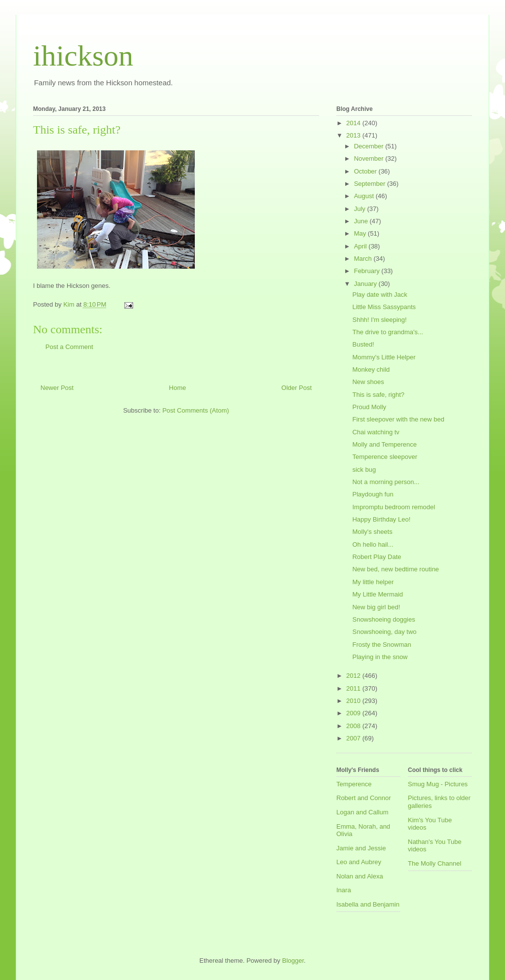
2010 (354, 701)
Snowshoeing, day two (384, 632)
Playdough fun (373, 494)
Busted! (363, 344)
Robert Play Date (377, 557)
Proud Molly (369, 407)
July (361, 209)
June (362, 221)
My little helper (373, 582)
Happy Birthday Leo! (381, 519)
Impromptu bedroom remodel (394, 507)
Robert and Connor (364, 798)
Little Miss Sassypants (384, 307)
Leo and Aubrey (359, 862)
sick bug (364, 470)
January (366, 284)
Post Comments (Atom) (196, 410)
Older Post (297, 388)
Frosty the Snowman (381, 645)
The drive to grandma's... (387, 332)
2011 (354, 688)
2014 (354, 123)
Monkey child (371, 369)
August (365, 196)
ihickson (83, 56)
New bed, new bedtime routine (396, 569)
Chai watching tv (376, 432)
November (370, 158)
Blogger (293, 961)
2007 (354, 738)
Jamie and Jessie (361, 848)
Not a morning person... (386, 482)
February (368, 271)
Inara (344, 890)
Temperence (354, 784)
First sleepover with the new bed (398, 419)
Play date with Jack (379, 295)
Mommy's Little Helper (384, 357)
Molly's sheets (372, 532)
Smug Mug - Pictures (438, 784)
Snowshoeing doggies (383, 619)
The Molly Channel (434, 863)
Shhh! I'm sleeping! (379, 320)
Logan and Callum (362, 812)
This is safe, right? (378, 395)
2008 (354, 726)
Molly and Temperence (384, 444)
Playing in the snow (380, 657)
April (361, 246)
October (366, 171)
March (364, 259)
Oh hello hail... (373, 544)
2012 (354, 676)
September (371, 184)
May (361, 233)
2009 (354, 713)
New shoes (368, 382)
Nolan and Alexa (360, 876)
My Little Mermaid (378, 594)
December (370, 146)
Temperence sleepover (385, 457)
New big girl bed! (376, 607)
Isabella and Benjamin (368, 904)
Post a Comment (69, 347)
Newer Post (57, 388)
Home (178, 388)
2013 (354, 135)
